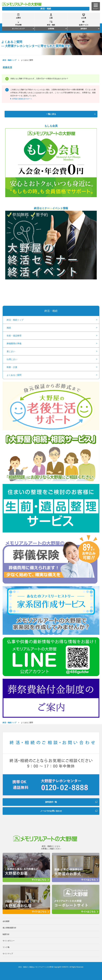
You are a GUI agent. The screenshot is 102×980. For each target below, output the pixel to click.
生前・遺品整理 (14, 336)
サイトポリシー (9, 941)
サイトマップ (8, 954)
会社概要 (6, 921)
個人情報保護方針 (9, 928)
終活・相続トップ (9, 60)
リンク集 (6, 947)
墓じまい (11, 351)
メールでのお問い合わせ (51, 811)
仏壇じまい (12, 359)
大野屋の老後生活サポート (22, 99)
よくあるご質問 (14, 375)
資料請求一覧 (51, 802)
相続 (9, 328)
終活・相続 (51, 311)
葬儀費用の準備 (14, 344)
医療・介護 (12, 367)
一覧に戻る (51, 114)
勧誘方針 (6, 934)
